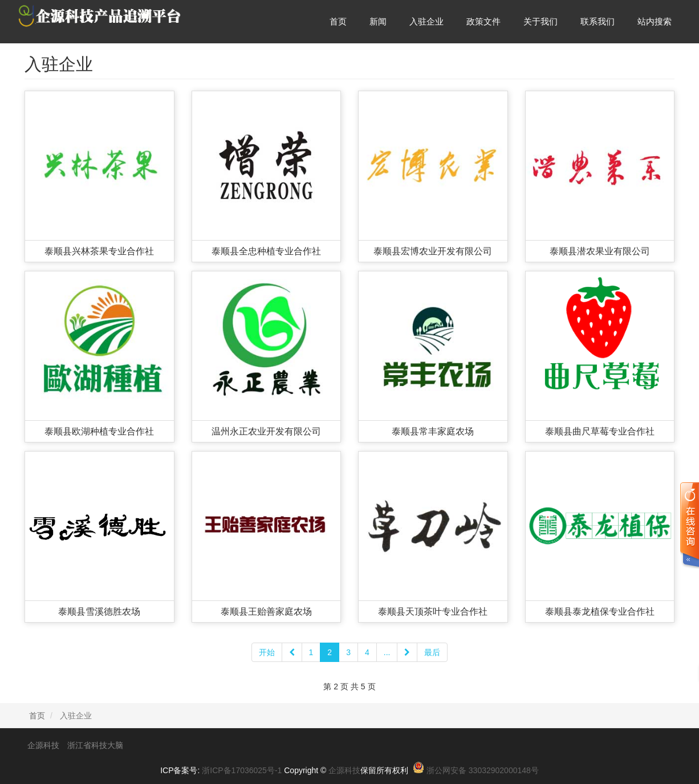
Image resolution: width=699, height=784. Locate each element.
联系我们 (598, 21)
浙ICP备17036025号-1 (242, 770)
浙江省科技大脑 (95, 745)
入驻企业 (426, 21)
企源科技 (43, 745)
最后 (432, 652)
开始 (267, 652)
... (387, 652)
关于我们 (540, 21)
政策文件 (483, 21)
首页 (338, 21)
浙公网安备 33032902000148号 (483, 770)
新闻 (378, 21)
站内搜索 (655, 21)
